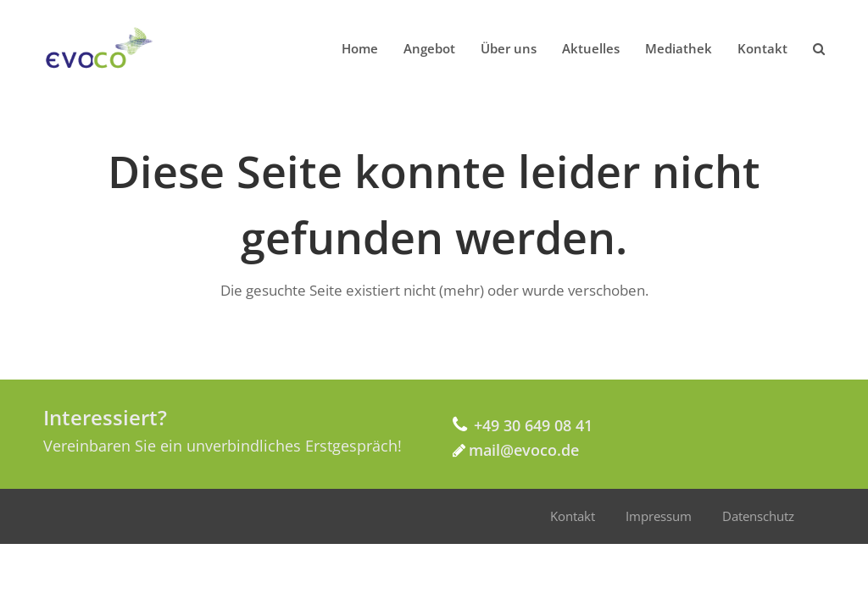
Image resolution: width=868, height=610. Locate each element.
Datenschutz (758, 516)
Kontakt (573, 516)
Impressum (659, 516)
